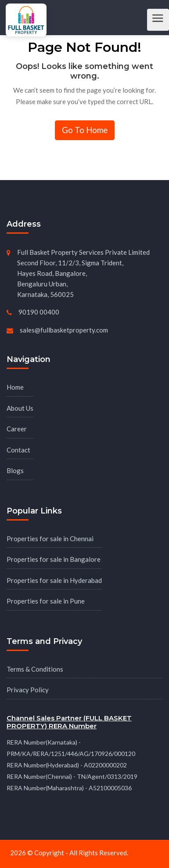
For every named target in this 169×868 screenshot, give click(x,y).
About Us (20, 408)
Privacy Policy (28, 690)
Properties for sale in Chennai (50, 539)
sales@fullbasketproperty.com (64, 330)
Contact (18, 450)
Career (17, 429)
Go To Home (85, 130)
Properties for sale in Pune (46, 601)
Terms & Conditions (35, 669)
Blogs (15, 470)
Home (15, 387)
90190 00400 (39, 312)
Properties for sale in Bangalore (54, 559)
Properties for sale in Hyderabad (54, 580)
